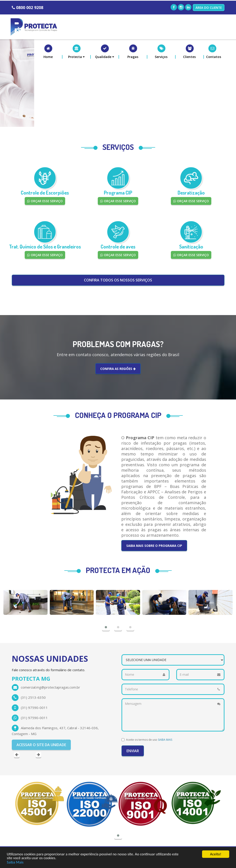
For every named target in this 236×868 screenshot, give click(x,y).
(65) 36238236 (33, 697)
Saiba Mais (15, 862)
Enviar (133, 751)
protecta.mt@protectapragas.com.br (50, 687)
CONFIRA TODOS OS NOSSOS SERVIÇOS (118, 280)
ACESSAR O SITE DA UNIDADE (41, 724)
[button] (77, 52)
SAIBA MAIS (165, 740)
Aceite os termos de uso (149, 740)
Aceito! (216, 854)
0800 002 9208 (30, 7)
